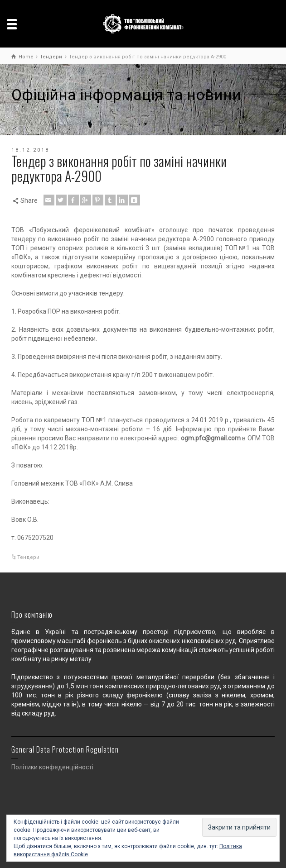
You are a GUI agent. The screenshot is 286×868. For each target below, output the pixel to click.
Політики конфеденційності (52, 767)
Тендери (28, 557)
